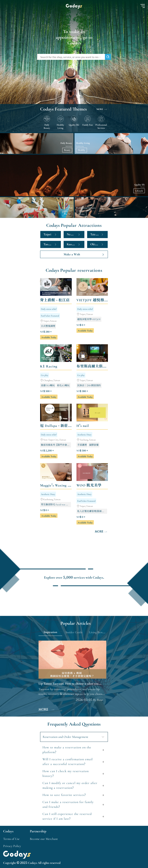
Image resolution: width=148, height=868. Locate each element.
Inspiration (50, 632)
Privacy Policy (12, 846)
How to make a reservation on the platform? (67, 750)
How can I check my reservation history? (66, 774)
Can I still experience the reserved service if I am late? (67, 816)
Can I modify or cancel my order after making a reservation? (70, 785)
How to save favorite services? (64, 795)
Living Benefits (98, 632)
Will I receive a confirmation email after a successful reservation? (68, 762)
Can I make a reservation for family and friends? (68, 804)
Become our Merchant (44, 839)
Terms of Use (11, 839)
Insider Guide (74, 632)
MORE (102, 109)
